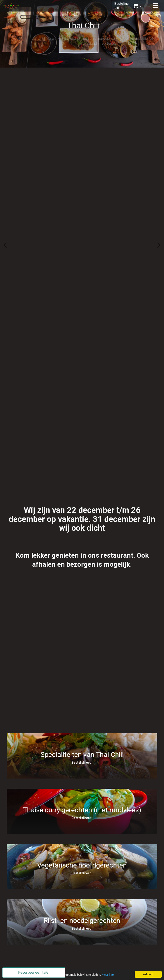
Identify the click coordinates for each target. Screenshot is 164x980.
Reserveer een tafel (34, 973)
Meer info (108, 975)
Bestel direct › (82, 762)
